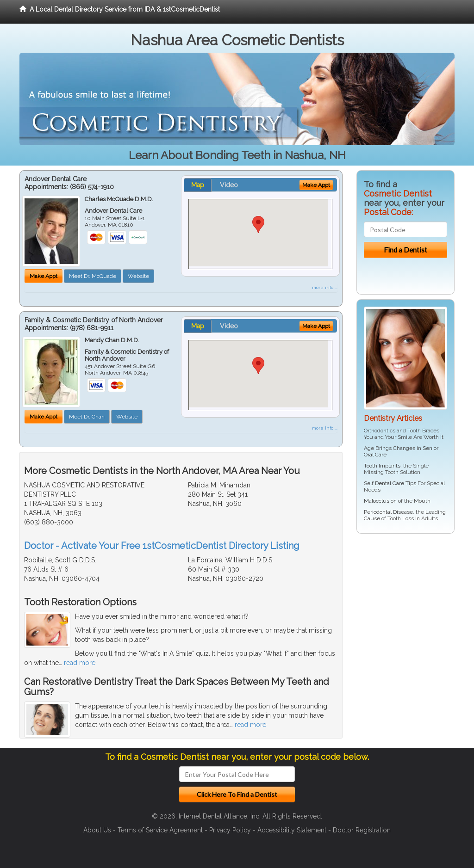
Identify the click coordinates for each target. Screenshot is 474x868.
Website (138, 276)
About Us (97, 830)
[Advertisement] (404, 612)
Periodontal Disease (388, 512)
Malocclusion (380, 501)
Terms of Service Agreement (160, 830)
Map (198, 185)
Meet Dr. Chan (87, 417)
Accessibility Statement (292, 830)
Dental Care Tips (396, 483)
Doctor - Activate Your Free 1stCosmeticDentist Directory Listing (162, 546)
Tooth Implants (382, 466)
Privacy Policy (230, 830)
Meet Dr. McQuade (93, 276)
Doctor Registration (362, 830)
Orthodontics (380, 431)
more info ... (325, 287)
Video (229, 185)
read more (80, 663)
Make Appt (44, 276)
